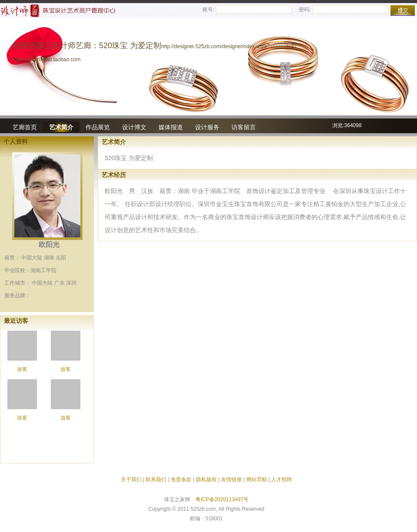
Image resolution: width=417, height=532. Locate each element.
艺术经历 (114, 175)
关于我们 (131, 479)
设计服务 (207, 127)
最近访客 (16, 321)
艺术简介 (61, 127)
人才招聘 (281, 479)
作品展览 (98, 127)
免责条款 (181, 479)
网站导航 (257, 479)
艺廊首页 (25, 127)
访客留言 (244, 127)
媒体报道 (171, 127)
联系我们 (156, 479)
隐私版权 (206, 479)
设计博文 (134, 127)
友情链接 (232, 479)
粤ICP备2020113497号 (222, 499)
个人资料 (16, 141)
